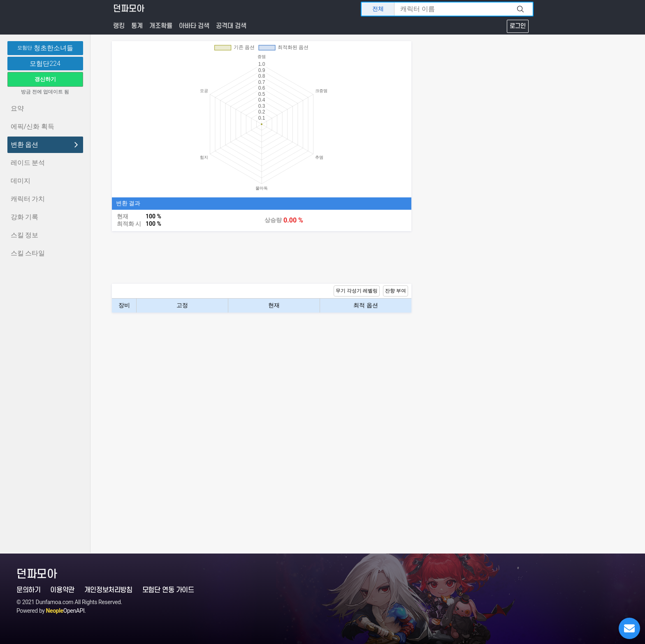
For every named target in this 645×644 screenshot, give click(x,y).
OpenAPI (65, 611)
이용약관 (62, 590)
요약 (17, 108)
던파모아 (129, 9)
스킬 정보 (25, 235)
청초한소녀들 (45, 48)
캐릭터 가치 (28, 199)
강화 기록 (25, 217)
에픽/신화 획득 (33, 126)
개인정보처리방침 (108, 590)
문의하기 (28, 590)
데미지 (21, 181)
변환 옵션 (45, 145)
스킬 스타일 (28, 253)
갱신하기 (45, 79)
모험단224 (45, 64)
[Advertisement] (262, 257)
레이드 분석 (28, 163)
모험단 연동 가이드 (168, 590)
